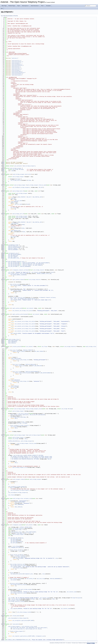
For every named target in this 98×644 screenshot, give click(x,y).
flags (20, 530)
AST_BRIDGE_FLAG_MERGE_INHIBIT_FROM (42, 457)
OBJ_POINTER (22, 197)
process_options (17, 347)
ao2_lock (11, 487)
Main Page (4, 6)
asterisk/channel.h (17, 62)
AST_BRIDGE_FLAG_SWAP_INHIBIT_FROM (42, 458)
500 (2, 616)
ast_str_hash (18, 201)
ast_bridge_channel (39, 270)
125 (2, 166)
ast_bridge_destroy (16, 180)
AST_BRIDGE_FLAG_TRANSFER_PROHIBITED (22, 459)
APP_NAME (36, 459)
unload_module (16, 616)
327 (2, 409)
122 (2, 162)
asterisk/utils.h (17, 69)
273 (2, 343)
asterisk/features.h (18, 65)
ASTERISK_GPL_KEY (26, 640)
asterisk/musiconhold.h (18, 73)
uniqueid (79, 598)
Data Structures (35, 6)
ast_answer (14, 580)
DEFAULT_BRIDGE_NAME (26, 527)
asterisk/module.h (17, 64)
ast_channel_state (16, 579)
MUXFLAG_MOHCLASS (13, 246)
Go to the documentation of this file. (9, 16)
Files (43, 6)
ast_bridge (15, 169)
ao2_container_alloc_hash (29, 626)
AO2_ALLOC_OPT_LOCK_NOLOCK (37, 415)
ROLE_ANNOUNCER (12, 342)
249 (2, 314)
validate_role (28, 498)
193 (2, 247)
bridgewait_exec (17, 525)
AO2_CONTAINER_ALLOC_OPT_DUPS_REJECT (37, 628)
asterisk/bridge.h (17, 71)
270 (2, 339)
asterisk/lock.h (16, 68)
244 (2, 308)
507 (2, 624)
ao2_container (18, 166)
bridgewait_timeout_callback (21, 270)
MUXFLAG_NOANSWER (13, 250)
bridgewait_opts (20, 262)
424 (2, 525)
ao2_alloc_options (24, 414)
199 (2, 254)
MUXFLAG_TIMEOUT (13, 248)
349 (2, 435)
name (12, 171)
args (22, 538)
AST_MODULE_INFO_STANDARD (13, 640)
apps (2, 8)
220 (2, 280)
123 (2, 163)
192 (2, 246)
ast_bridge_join (16, 599)
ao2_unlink (14, 490)
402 (2, 498)
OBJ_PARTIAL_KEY (37, 197)
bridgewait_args (13, 253)
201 (2, 257)
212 (2, 270)
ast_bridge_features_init (18, 564)
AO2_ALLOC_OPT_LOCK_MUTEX (18, 628)
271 (2, 341)
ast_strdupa (16, 546)
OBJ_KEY (41, 187)
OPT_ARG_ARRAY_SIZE (14, 258)
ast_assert (14, 208)
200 (2, 256)
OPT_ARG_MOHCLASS (13, 256)
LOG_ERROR (18, 286)
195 (2, 250)
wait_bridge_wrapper (16, 168)
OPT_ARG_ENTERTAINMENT (15, 254)
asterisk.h (15, 58)
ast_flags (44, 347)
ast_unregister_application (20, 620)
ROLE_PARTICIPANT (13, 341)
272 (2, 342)
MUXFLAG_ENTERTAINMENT (15, 247)
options (20, 542)
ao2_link (14, 425)
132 (2, 174)
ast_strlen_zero (15, 284)
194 (2, 248)
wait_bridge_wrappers (29, 166)
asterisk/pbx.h (16, 63)
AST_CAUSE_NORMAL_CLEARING (18, 275)
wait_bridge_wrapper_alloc (34, 409)
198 (2, 253)
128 (2, 169)
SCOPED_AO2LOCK (12, 441)
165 (2, 214)
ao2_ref (13, 488)
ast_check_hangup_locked (24, 612)
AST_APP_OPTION (12, 266)
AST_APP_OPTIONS (10, 262)
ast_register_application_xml (21, 636)
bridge (21, 169)
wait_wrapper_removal (19, 479)
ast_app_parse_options (17, 574)
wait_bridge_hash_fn (18, 191)
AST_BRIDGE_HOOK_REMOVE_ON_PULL (27, 299)
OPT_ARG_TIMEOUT (13, 257)
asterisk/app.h (16, 70)
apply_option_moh (17, 308)
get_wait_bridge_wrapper (34, 435)
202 (2, 258)
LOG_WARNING (19, 592)
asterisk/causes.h (17, 75)
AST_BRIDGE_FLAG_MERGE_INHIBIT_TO (20, 457)
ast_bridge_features (35, 280)
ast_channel (30, 308)
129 (2, 171)
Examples (48, 6)
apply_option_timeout (18, 280)
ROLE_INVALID (12, 343)
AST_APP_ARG (14, 539)
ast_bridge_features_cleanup (19, 565)
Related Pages (12, 6)
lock (18, 441)
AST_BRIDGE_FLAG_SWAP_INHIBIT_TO (21, 458)
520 (2, 640)
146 (2, 191)
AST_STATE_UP (30, 579)
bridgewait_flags (14, 245)
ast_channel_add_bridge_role (21, 360)
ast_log (13, 286)
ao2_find (15, 187)
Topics (19, 6)
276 (2, 347)
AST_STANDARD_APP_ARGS (15, 548)
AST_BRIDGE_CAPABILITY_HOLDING (34, 455)
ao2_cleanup (14, 427)
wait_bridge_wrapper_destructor (22, 174)
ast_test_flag (15, 350)
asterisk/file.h (16, 61)
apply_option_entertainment (20, 314)
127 (2, 168)
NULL (12, 299)
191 (2, 245)
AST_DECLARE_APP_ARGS (14, 538)
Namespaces (26, 6)
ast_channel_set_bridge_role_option (23, 311)
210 (2, 268)
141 (2, 185)
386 (2, 479)
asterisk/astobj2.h (17, 74)
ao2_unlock (11, 493)
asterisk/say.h (16, 67)
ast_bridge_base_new (19, 455)
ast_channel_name (36, 272)
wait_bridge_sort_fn (18, 214)
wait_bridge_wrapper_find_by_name (36, 185)
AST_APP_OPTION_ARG (14, 263)
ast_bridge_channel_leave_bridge (18, 274)
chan (52, 272)
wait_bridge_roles (14, 339)
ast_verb (11, 272)
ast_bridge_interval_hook (18, 297)
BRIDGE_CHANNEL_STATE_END (44, 274)
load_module (16, 624)
